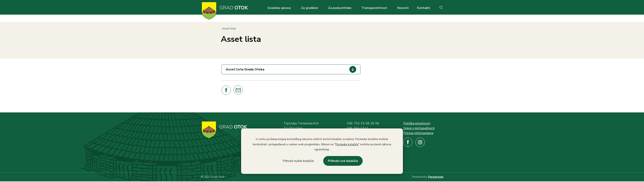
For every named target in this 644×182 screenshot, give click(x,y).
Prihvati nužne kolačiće (298, 161)
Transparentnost (374, 8)
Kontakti (424, 8)
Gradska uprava (279, 8)
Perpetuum (436, 177)
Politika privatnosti (417, 123)
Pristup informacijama (418, 133)
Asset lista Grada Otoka (245, 69)
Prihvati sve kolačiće (343, 161)
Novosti (403, 8)
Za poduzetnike (340, 8)
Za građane (309, 8)
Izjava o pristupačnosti (419, 128)
